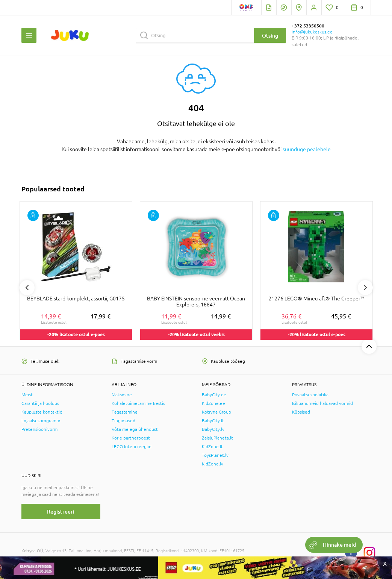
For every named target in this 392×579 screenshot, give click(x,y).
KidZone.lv (213, 464)
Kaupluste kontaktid (42, 412)
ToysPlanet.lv (215, 455)
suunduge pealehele (307, 149)
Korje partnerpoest (131, 438)
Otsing (270, 36)
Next (365, 288)
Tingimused (123, 421)
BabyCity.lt (213, 421)
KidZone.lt (212, 447)
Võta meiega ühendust (135, 429)
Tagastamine (125, 412)
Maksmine (122, 395)
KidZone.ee (213, 403)
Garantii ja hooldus (40, 403)
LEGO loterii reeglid (132, 447)
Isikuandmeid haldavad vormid (322, 403)
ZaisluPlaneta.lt (217, 438)
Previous (27, 288)
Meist (27, 395)
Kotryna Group (216, 412)
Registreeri (61, 512)
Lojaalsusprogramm (41, 421)
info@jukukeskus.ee (312, 32)
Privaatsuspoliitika (310, 395)
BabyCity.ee (214, 395)
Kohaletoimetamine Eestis (138, 403)
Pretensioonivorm (39, 429)
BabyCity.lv (213, 429)
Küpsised (301, 412)
